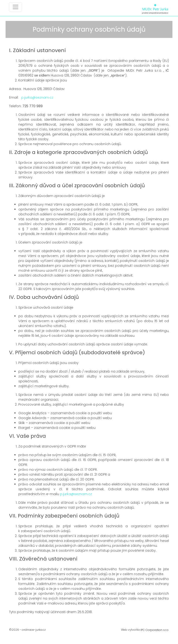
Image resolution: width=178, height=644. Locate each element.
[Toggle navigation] (16, 7)
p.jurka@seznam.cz (37, 97)
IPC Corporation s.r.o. (155, 630)
